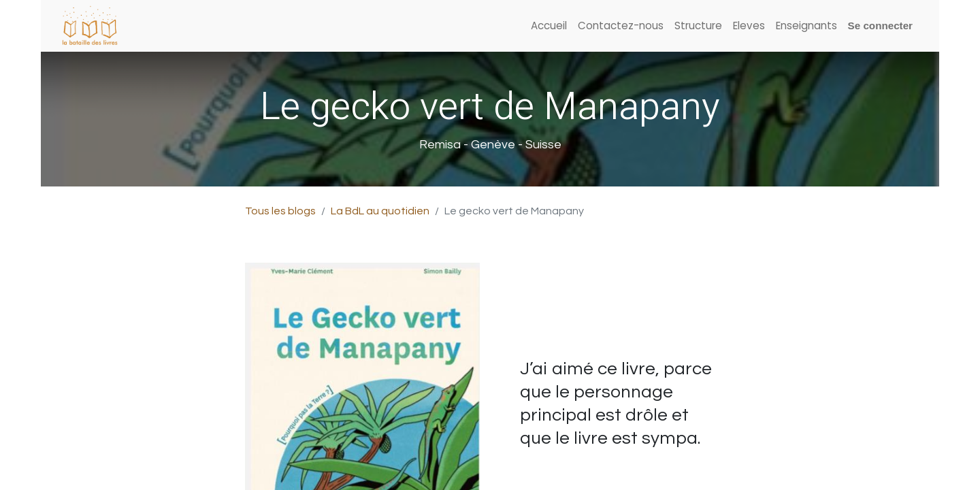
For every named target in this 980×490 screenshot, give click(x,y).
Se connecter (880, 26)
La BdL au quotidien (380, 211)
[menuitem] (549, 26)
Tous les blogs (280, 211)
